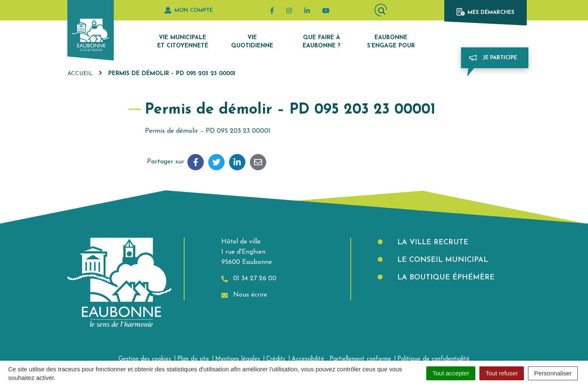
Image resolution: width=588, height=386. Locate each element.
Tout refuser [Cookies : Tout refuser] (502, 373)
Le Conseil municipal (441, 260)
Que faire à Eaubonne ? (322, 42)
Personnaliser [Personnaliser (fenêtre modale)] (553, 373)
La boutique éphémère (445, 278)
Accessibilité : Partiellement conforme (341, 359)
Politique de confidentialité (433, 359)
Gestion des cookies (145, 359)
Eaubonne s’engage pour (391, 42)
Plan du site (193, 359)
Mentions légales (238, 359)
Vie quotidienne (252, 42)
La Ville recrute (432, 242)
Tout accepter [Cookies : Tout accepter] (451, 373)
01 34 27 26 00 (249, 279)
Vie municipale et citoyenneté (183, 42)
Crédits (276, 359)
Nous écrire (244, 295)
